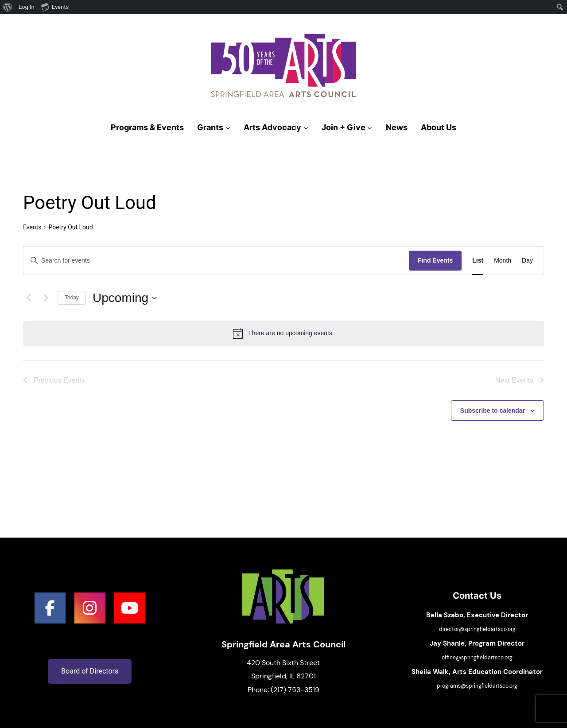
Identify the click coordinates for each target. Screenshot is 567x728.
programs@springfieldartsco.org (477, 686)
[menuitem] (8, 7)
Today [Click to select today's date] (72, 298)
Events (32, 227)
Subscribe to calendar (493, 410)
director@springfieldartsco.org (477, 629)
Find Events (435, 260)
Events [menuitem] (55, 7)
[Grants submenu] (228, 128)
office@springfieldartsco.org (477, 658)
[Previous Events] (28, 298)
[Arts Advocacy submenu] (306, 128)
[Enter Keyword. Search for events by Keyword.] (216, 261)
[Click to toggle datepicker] (125, 298)
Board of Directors (90, 671)
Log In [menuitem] (27, 7)
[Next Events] (46, 298)
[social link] (50, 608)
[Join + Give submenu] (370, 128)
